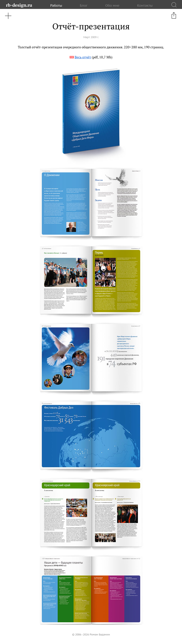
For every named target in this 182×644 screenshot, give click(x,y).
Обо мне (112, 5)
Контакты (145, 5)
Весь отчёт (83, 57)
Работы (56, 5)
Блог (84, 5)
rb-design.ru (19, 5)
